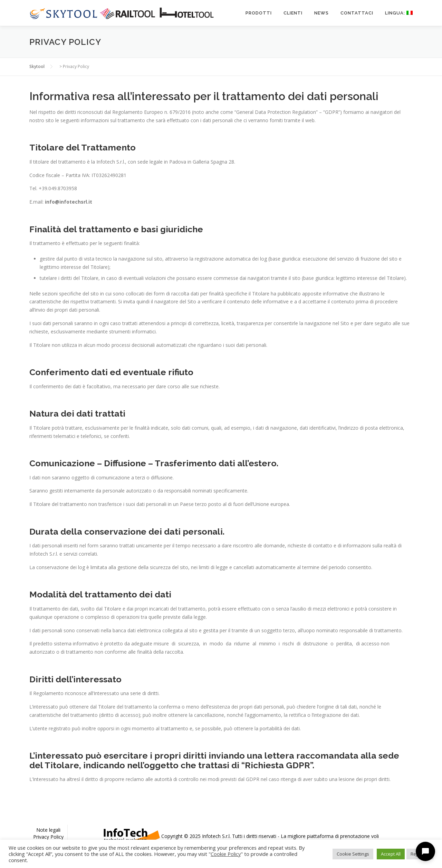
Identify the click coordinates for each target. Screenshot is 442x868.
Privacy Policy (48, 837)
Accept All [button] (391, 854)
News (321, 13)
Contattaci (357, 13)
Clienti (293, 13)
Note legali (48, 830)
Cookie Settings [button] (353, 854)
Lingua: (399, 13)
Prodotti (259, 13)
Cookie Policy (226, 854)
